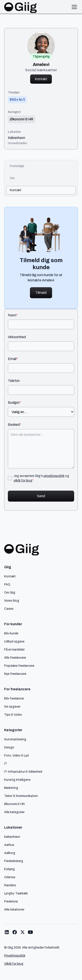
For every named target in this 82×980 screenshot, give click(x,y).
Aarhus (9, 845)
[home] (21, 7)
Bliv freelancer (14, 698)
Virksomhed (17, 337)
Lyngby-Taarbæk (16, 893)
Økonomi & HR (14, 804)
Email (13, 359)
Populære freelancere (19, 666)
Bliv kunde (11, 633)
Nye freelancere (15, 674)
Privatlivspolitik (15, 956)
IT (6, 764)
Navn (13, 315)
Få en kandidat (14, 649)
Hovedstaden (17, 143)
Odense (10, 877)
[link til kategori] (22, 119)
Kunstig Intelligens (17, 780)
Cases (9, 609)
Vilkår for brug (14, 964)
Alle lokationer (14, 909)
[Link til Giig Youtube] (30, 932)
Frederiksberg (14, 861)
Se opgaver (12, 706)
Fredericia (11, 901)
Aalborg (10, 853)
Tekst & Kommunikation (21, 796)
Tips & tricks (13, 715)
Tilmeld (41, 293)
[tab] (41, 166)
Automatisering (15, 739)
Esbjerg (10, 869)
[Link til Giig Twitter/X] (23, 932)
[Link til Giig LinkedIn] (7, 932)
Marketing (11, 788)
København (17, 138)
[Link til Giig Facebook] (15, 932)
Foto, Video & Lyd (16, 755)
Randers (10, 885)
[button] (73, 7)
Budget (15, 403)
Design (9, 747)
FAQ (7, 584)
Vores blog (12, 601)
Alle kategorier (14, 812)
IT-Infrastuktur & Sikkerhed (23, 772)
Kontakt (41, 79)
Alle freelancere (15, 658)
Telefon (14, 381)
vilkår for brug (23, 480)
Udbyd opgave (14, 641)
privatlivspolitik (54, 476)
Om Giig (10, 592)
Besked (15, 425)
